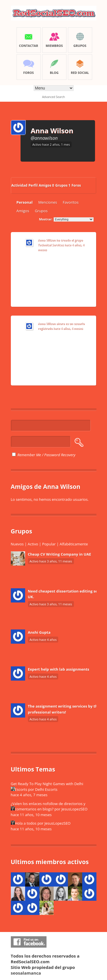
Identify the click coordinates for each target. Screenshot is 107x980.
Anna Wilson (52, 131)
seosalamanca (26, 973)
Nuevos (17, 544)
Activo (33, 544)
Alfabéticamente (74, 544)
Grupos (63, 185)
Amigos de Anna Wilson (46, 487)
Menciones (48, 202)
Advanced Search (54, 97)
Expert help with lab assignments (59, 669)
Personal (25, 202)
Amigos (47, 185)
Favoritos (71, 202)
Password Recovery (60, 455)
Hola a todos (26, 823)
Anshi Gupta (39, 632)
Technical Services (51, 245)
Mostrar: (46, 219)
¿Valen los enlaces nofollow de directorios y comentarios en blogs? (48, 806)
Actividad (19, 185)
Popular (49, 544)
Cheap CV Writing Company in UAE (60, 554)
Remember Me (27, 455)
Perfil (33, 185)
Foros (76, 185)
